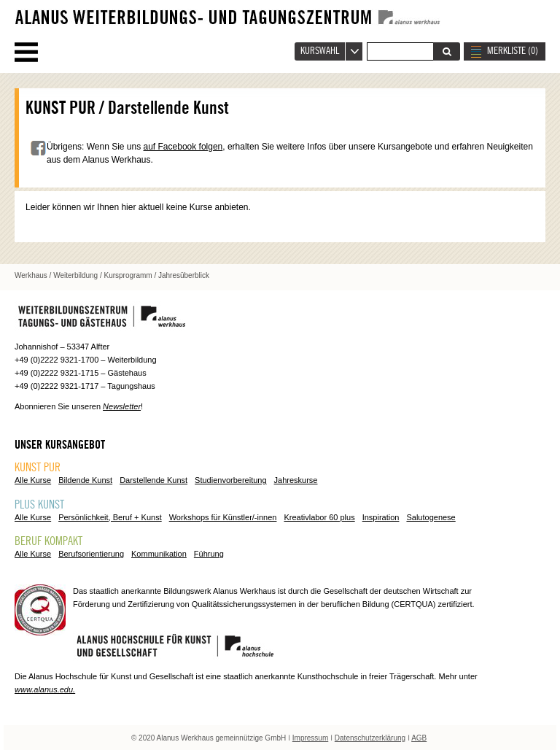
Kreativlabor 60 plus (319, 517)
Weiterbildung (75, 275)
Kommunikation (159, 554)
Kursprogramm (128, 275)
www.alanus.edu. (45, 689)
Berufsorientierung (91, 554)
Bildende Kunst (85, 480)
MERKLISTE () (513, 51)
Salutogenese (431, 517)
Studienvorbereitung (230, 480)
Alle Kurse (33, 480)
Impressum (310, 738)
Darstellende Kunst (153, 480)
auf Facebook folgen (183, 147)
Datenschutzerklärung (370, 738)
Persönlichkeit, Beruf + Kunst (110, 517)
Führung (209, 554)
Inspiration (381, 517)
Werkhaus (31, 275)
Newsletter (122, 406)
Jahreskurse (296, 480)
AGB (419, 738)
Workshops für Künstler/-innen (223, 517)
